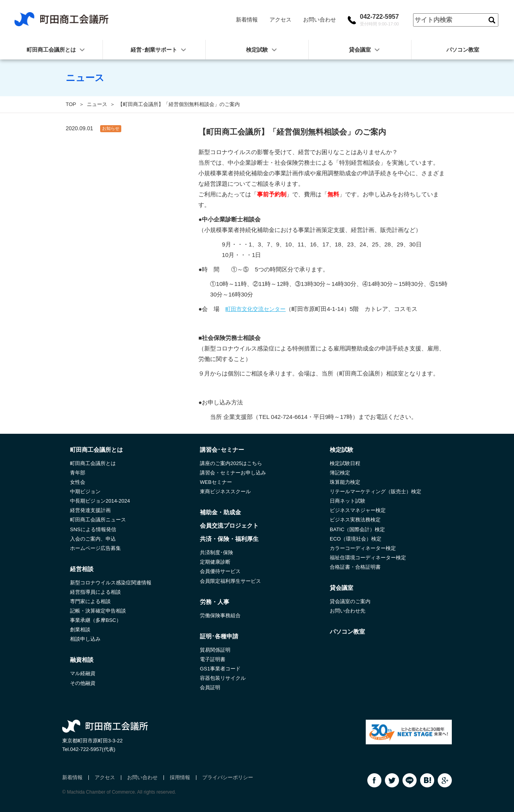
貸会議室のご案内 (350, 601)
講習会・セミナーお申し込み (233, 473)
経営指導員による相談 (95, 592)
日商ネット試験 (348, 501)
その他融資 (83, 683)
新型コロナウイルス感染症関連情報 (111, 583)
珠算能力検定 (345, 482)
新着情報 (247, 20)
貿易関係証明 (215, 650)
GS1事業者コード (220, 669)
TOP (71, 104)
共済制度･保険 (217, 552)
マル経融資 (83, 673)
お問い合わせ (320, 20)
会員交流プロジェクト (229, 525)
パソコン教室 (463, 50)
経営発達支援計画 (90, 510)
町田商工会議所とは (93, 463)
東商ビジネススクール (225, 491)
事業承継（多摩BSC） (96, 620)
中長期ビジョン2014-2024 (100, 501)
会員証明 (210, 687)
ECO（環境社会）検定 (356, 539)
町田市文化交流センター (255, 309)
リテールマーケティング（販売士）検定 (376, 491)
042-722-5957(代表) (93, 749)
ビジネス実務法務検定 (355, 520)
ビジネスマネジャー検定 (358, 510)
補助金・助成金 (220, 512)
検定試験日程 (345, 463)
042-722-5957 (379, 20)
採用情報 (180, 777)
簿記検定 (340, 473)
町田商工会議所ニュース (98, 520)
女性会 (78, 482)
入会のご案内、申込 (93, 539)
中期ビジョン (85, 491)
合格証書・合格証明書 (355, 567)
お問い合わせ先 (348, 611)
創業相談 (80, 630)
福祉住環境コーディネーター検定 (368, 558)
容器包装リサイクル (223, 678)
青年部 (78, 473)
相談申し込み (85, 639)
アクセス (280, 20)
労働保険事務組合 (220, 615)
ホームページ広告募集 (95, 548)
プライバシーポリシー (228, 777)
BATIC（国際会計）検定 (357, 529)
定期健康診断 (215, 562)
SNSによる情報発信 (93, 529)
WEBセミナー (216, 482)
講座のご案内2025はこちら (231, 463)
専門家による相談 (90, 601)
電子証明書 (213, 659)
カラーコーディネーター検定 (363, 548)
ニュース (97, 104)
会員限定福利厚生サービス (230, 581)
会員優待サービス (220, 571)
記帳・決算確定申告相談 (98, 611)
